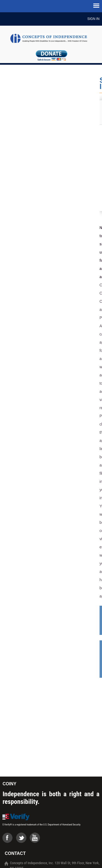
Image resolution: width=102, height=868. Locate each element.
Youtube (36, 839)
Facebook (9, 839)
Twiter (23, 839)
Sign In (93, 19)
